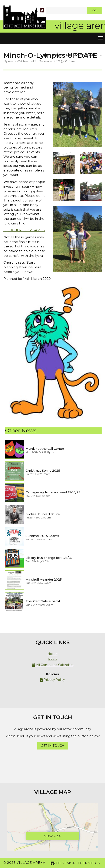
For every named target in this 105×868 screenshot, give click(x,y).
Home (52, 654)
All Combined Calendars (53, 665)
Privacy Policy (52, 680)
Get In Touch (53, 746)
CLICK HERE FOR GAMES (24, 230)
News (57, 55)
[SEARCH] (48, 11)
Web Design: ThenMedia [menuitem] (76, 863)
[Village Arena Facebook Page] (42, 10)
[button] (52, 38)
